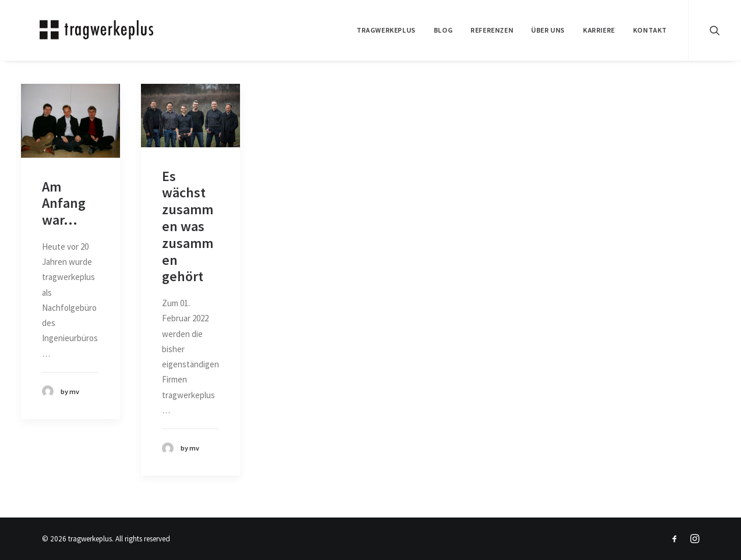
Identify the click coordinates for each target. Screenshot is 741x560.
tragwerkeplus (386, 30)
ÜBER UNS (548, 30)
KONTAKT (650, 30)
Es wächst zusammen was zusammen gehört (188, 226)
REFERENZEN (492, 30)
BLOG (443, 30)
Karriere (599, 30)
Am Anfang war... (64, 203)
